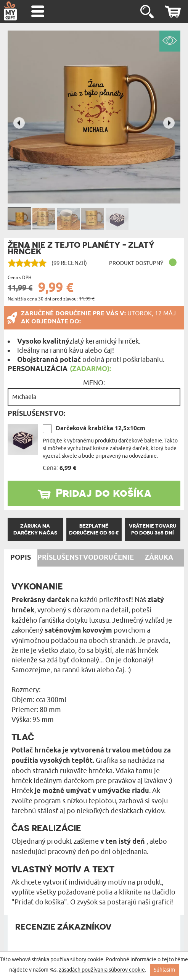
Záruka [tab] (159, 558)
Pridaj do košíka (104, 492)
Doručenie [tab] (114, 558)
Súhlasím (164, 970)
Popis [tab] (21, 558)
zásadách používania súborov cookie (102, 970)
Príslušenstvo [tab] (65, 558)
